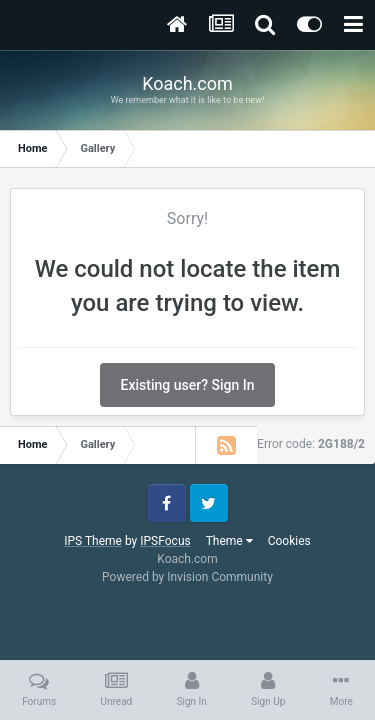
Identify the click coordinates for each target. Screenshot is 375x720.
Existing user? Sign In (188, 385)
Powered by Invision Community (187, 577)
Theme (229, 541)
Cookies (289, 541)
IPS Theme (93, 541)
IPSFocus (165, 541)
